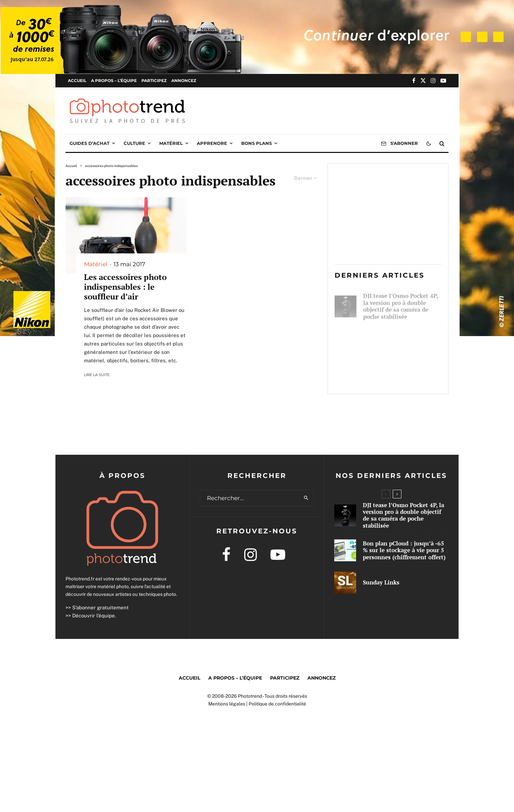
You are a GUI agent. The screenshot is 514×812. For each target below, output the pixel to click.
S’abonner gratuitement (100, 607)
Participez (154, 80)
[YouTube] (443, 80)
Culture (134, 143)
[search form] (250, 498)
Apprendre (212, 143)
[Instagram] (433, 80)
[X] (423, 80)
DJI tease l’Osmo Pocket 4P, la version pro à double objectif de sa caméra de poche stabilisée (400, 303)
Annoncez (184, 80)
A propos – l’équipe (114, 80)
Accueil (77, 80)
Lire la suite (97, 375)
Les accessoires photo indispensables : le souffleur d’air (125, 287)
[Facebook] (414, 80)
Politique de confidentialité (277, 704)
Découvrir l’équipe (94, 616)
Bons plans (256, 143)
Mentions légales (227, 704)
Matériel (171, 143)
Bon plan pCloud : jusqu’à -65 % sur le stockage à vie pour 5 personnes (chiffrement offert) (399, 341)
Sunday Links (381, 376)
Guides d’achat (90, 143)
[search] (306, 498)
